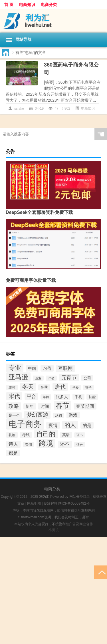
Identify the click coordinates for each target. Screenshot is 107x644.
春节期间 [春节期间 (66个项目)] (85, 406)
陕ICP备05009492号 (74, 503)
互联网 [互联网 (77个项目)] (65, 368)
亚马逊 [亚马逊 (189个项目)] (18, 377)
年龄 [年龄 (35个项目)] (46, 397)
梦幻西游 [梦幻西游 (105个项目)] (37, 415)
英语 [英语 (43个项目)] (66, 435)
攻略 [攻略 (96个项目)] (14, 406)
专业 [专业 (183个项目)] (15, 368)
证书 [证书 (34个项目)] (80, 435)
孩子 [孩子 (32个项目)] (88, 388)
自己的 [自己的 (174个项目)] (46, 434)
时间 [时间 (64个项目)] (45, 406)
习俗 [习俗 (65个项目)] (47, 368)
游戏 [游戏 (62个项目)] (73, 415)
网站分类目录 (80, 497)
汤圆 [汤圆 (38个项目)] (58, 415)
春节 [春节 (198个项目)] (62, 406)
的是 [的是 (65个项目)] (87, 425)
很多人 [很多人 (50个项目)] (62, 397)
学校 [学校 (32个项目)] (76, 388)
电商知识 (27, 5)
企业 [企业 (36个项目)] (38, 378)
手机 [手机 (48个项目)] (78, 397)
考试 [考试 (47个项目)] (26, 435)
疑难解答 (51, 503)
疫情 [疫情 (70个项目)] (53, 425)
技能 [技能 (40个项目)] (92, 397)
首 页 (9, 5)
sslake (19, 109)
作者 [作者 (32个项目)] (51, 378)
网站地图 (34, 503)
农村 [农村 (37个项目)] (12, 387)
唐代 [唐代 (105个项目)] (60, 387)
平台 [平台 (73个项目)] (31, 396)
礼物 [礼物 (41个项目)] (12, 435)
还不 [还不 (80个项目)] (65, 444)
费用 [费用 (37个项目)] (29, 445)
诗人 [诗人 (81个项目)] (13, 444)
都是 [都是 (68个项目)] (13, 453)
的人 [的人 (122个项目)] (70, 425)
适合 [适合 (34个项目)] (80, 445)
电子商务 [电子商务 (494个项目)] (25, 424)
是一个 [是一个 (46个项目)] (14, 415)
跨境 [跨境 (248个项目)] (46, 443)
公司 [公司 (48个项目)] (87, 378)
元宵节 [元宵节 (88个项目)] (69, 378)
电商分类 (49, 5)
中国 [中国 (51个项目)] (32, 368)
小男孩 (54, 530)
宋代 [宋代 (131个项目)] (14, 396)
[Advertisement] (53, 590)
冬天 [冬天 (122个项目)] (28, 387)
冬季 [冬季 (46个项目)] (44, 387)
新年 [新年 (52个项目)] (30, 406)
